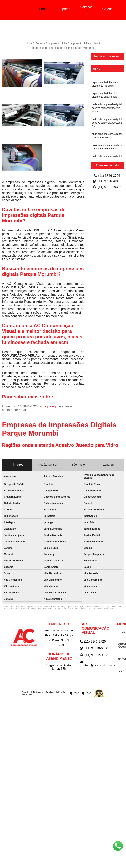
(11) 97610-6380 (107, 181)
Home (43, 9)
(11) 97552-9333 (107, 186)
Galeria (108, 9)
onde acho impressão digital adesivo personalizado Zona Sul (107, 122)
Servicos (86, 7)
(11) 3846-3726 (107, 175)
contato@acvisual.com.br (94, 663)
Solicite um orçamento (107, 56)
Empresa (64, 9)
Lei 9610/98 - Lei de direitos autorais (97, 608)
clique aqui (51, 406)
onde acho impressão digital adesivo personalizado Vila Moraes (107, 108)
